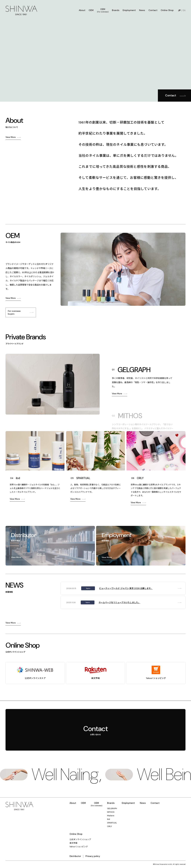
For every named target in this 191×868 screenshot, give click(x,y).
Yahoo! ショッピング (79, 847)
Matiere (111, 816)
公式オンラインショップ (80, 840)
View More (11, 137)
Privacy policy (93, 856)
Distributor (75, 856)
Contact (153, 10)
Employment (129, 10)
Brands (116, 10)
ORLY (110, 826)
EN (184, 11)
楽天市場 (73, 843)
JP (179, 11)
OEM (91, 10)
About (82, 10)
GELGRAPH (112, 809)
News (142, 10)
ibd (109, 819)
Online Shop (167, 10)
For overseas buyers (14, 312)
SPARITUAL (112, 823)
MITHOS (111, 812)
